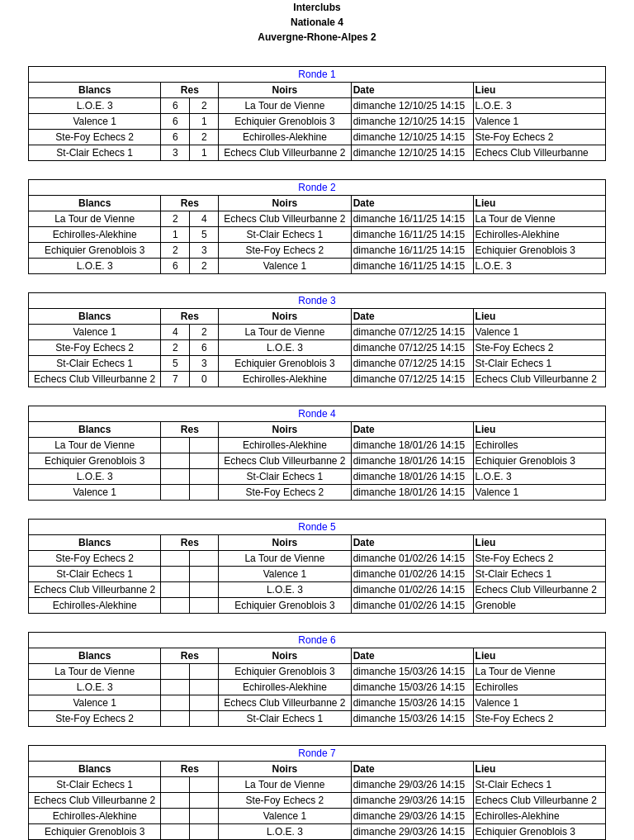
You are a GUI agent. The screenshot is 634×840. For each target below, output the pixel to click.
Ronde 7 (317, 753)
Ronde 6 (317, 640)
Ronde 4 (317, 414)
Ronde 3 (317, 301)
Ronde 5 (317, 527)
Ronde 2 (317, 187)
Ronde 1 (317, 74)
